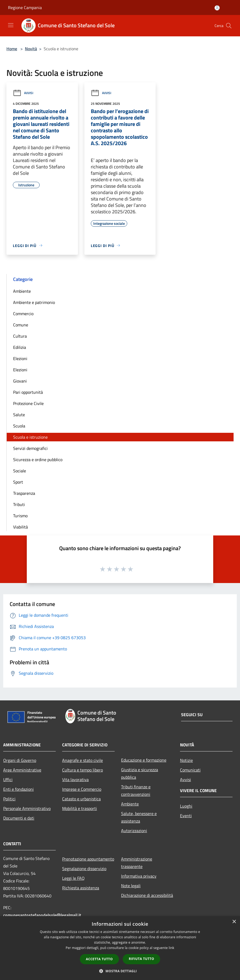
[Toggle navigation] (11, 25)
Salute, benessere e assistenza (139, 817)
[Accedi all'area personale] (217, 8)
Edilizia (20, 347)
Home (12, 49)
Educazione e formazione (144, 760)
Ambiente (22, 291)
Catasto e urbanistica (81, 799)
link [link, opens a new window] (172, 948)
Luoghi (186, 806)
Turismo (20, 516)
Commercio (23, 314)
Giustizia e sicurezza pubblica (140, 773)
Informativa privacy (139, 876)
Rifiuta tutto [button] (142, 959)
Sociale (20, 471)
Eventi (186, 816)
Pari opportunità (28, 392)
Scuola (19, 426)
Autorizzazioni (134, 831)
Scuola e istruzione (30, 437)
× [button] (234, 922)
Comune (21, 325)
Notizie (186, 760)
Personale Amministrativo (27, 808)
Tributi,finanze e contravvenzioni (136, 790)
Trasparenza (24, 493)
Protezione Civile (28, 403)
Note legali (131, 886)
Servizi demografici (30, 448)
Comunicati (190, 770)
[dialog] (120, 948)
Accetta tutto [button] (99, 959)
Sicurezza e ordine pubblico (38, 460)
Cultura (20, 336)
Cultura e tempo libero (82, 770)
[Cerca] (229, 26)
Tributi (19, 504)
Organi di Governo (20, 760)
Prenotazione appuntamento (88, 859)
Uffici (8, 780)
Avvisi (23, 93)
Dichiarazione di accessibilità (147, 895)
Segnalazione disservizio (84, 869)
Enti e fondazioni (18, 789)
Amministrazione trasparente (137, 863)
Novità (31, 49)
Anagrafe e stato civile (82, 760)
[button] (120, 971)
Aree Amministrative (22, 770)
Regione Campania (25, 7)
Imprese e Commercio (82, 789)
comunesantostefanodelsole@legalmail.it (42, 915)
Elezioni (20, 358)
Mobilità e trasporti (80, 808)
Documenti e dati (19, 818)
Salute (19, 415)
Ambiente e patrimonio (34, 302)
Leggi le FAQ (73, 878)
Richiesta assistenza (81, 888)
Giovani (20, 381)
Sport (18, 482)
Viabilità (20, 527)
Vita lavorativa (75, 780)
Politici (9, 799)
